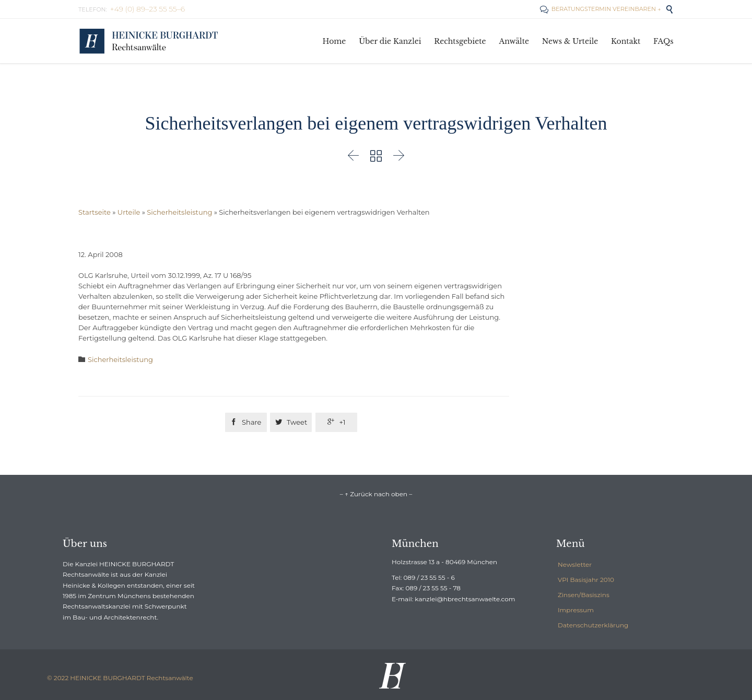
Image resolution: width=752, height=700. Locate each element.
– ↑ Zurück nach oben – (376, 494)
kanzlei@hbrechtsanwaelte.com (465, 599)
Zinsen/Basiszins (584, 595)
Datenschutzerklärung (593, 625)
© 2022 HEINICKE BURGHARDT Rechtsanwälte (120, 678)
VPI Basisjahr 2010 (586, 580)
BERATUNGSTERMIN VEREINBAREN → (600, 9)
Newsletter (575, 564)
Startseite (95, 212)
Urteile (129, 212)
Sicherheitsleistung (179, 212)
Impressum (576, 610)
